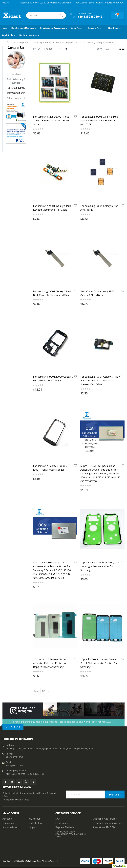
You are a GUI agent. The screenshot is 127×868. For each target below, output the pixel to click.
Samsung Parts (21, 43)
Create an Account (115, 3)
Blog (92, 3)
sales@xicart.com (16, 93)
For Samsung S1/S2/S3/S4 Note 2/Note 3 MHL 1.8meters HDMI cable (51, 120)
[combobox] (46, 15)
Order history (36, 823)
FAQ (57, 819)
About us (7, 819)
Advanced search (11, 827)
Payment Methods (65, 827)
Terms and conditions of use (107, 823)
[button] (76, 117)
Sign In (100, 3)
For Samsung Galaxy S (67, 43)
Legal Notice (62, 823)
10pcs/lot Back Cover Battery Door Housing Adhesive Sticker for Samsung (100, 566)
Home (8, 42)
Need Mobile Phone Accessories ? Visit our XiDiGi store (71, 834)
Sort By (37, 49)
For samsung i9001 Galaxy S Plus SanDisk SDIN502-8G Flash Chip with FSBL (99, 120)
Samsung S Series (42, 43)
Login (32, 827)
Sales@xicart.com (15, 766)
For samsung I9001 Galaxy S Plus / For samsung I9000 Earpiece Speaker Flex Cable (100, 380)
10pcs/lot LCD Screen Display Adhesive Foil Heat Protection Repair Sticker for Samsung (50, 663)
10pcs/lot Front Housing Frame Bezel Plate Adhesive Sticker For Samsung (99, 663)
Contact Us (81, 3)
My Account (35, 819)
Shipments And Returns (105, 819)
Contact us (8, 823)
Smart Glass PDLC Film (104, 827)
